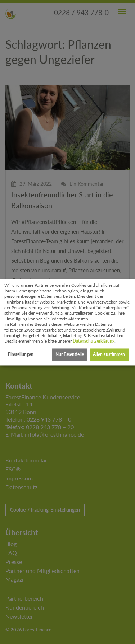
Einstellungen (21, 355)
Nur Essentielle (70, 355)
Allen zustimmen (109, 355)
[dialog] (67, 322)
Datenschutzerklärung (94, 341)
